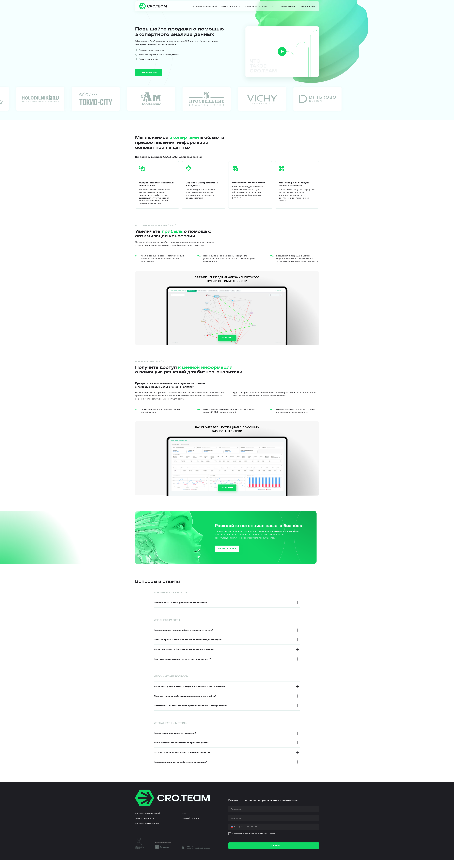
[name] (274, 809)
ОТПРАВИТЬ (274, 846)
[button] (308, 6)
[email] (274, 818)
